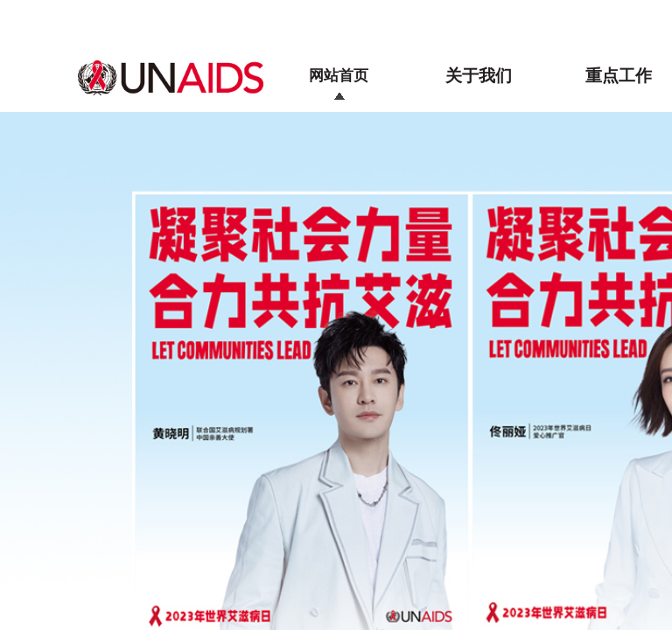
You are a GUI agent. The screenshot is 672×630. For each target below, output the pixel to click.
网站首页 (339, 76)
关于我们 (479, 76)
